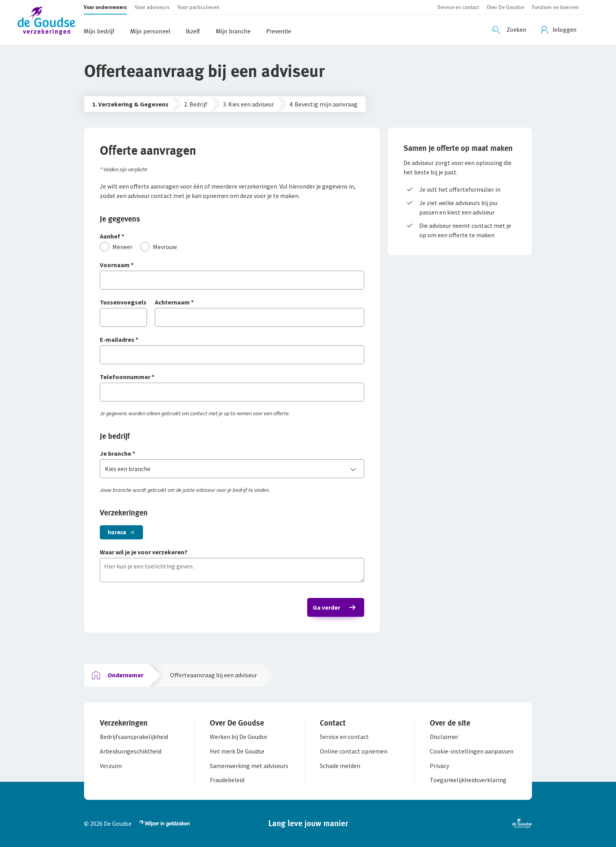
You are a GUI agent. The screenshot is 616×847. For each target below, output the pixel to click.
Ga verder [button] (326, 607)
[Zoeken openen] (510, 30)
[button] (50, 23)
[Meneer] (116, 247)
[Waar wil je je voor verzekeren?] (232, 553)
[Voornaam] (232, 265)
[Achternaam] (259, 303)
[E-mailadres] (232, 340)
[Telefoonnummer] (232, 377)
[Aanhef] (232, 237)
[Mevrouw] (159, 247)
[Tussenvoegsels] (123, 303)
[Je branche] (232, 454)
